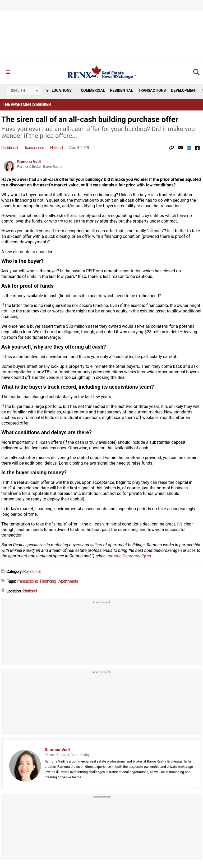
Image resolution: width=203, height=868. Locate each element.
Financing (48, 581)
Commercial (93, 90)
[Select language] (24, 91)
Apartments (68, 581)
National (57, 148)
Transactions (152, 90)
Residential (121, 90)
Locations (59, 90)
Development (184, 90)
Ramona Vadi (29, 162)
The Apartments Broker (27, 105)
